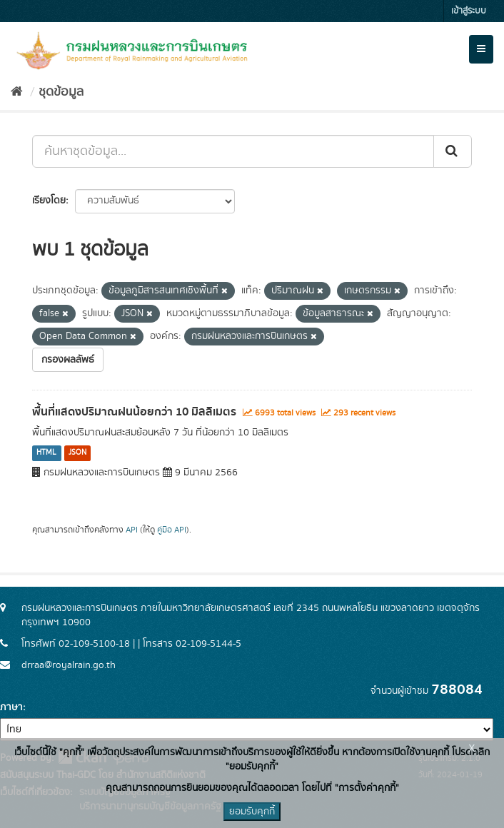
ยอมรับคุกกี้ (252, 812)
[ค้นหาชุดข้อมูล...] (233, 151)
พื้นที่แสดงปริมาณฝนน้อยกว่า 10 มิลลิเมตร (134, 412)
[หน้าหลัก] (17, 92)
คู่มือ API (172, 530)
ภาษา (11, 707)
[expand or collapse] (481, 49)
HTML (46, 453)
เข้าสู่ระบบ (469, 11)
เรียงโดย (49, 201)
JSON (77, 453)
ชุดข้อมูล (61, 92)
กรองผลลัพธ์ (68, 360)
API (132, 530)
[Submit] (453, 151)
